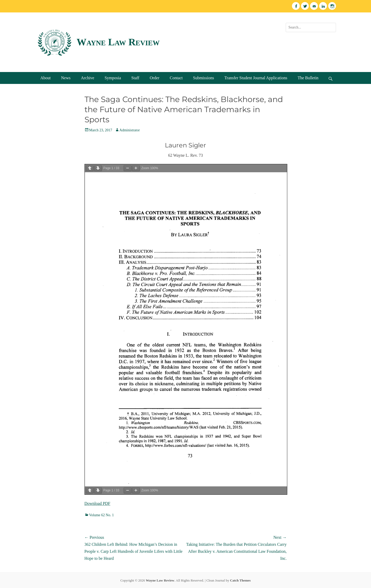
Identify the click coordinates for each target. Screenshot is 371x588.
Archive (88, 78)
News (66, 78)
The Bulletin (308, 78)
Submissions (203, 78)
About (46, 78)
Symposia (113, 78)
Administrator (130, 130)
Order (154, 78)
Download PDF (97, 503)
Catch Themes (240, 580)
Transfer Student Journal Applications (256, 78)
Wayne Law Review (118, 42)
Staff (135, 78)
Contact (176, 78)
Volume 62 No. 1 (101, 515)
